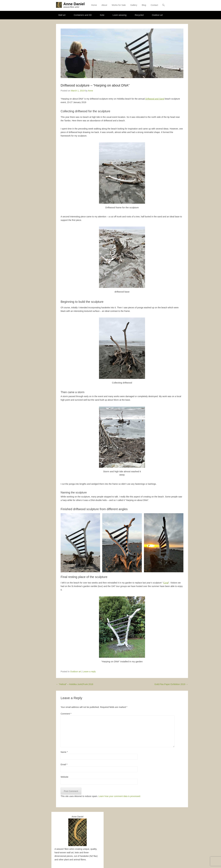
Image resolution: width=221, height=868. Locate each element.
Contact (154, 5)
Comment (66, 714)
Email (64, 765)
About (104, 5)
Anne (90, 91)
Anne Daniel (75, 4)
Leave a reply (89, 672)
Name (64, 752)
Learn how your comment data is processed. (120, 797)
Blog (144, 5)
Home (94, 5)
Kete (102, 15)
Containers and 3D (83, 15)
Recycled (139, 15)
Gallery (134, 5)
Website (64, 777)
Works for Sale (119, 5)
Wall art (62, 15)
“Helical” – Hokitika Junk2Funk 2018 (75, 684)
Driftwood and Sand (155, 99)
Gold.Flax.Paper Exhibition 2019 (171, 684)
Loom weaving (120, 15)
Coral (166, 583)
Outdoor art (157, 15)
